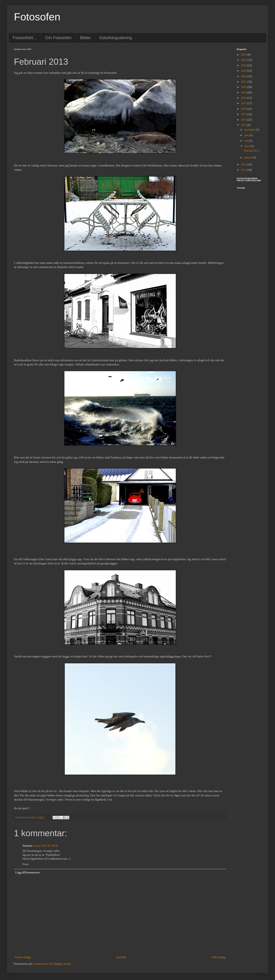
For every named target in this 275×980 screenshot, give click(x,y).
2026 (244, 55)
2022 (244, 76)
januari (249, 157)
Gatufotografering (115, 38)
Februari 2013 (252, 151)
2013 (244, 125)
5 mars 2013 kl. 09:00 (46, 846)
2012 (244, 164)
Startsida (121, 957)
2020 (244, 87)
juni (247, 135)
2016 (244, 109)
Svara (25, 864)
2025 (244, 60)
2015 (244, 114)
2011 (244, 170)
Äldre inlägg (218, 957)
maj (247, 141)
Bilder (85, 38)
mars (247, 146)
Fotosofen (37, 17)
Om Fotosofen (58, 38)
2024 (244, 65)
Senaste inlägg (23, 957)
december (250, 130)
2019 (244, 92)
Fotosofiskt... (25, 38)
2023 (244, 71)
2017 (244, 103)
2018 (244, 98)
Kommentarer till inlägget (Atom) (52, 964)
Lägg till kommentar (28, 872)
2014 (244, 120)
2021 (244, 82)
